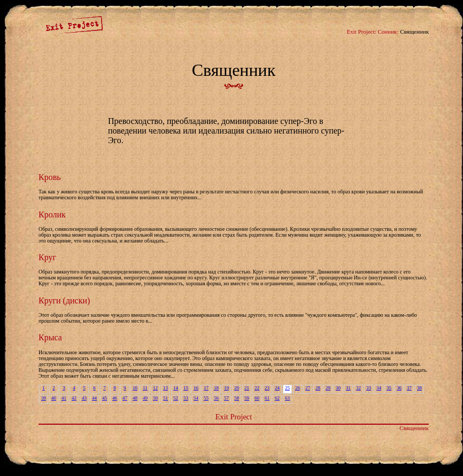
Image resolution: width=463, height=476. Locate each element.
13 (165, 388)
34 (379, 388)
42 (74, 398)
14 (176, 388)
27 (308, 388)
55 (206, 398)
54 (196, 398)
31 (348, 388)
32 (358, 388)
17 (206, 388)
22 (257, 388)
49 (145, 398)
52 (176, 398)
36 (399, 388)
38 (419, 388)
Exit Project (234, 417)
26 (298, 388)
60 (257, 398)
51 (165, 398)
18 (216, 388)
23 (267, 388)
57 (226, 398)
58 (237, 398)
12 (155, 388)
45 (105, 398)
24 (277, 388)
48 (135, 398)
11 (145, 388)
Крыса (50, 337)
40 (54, 398)
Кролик (52, 214)
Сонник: (388, 32)
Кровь (50, 177)
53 (186, 398)
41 (64, 398)
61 (267, 398)
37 (409, 388)
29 (328, 388)
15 (186, 388)
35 (389, 388)
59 (247, 398)
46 (115, 398)
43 (84, 398)
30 (338, 388)
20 (237, 388)
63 (287, 398)
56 (216, 398)
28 (318, 388)
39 (44, 398)
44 (94, 398)
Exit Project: (361, 32)
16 (196, 388)
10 (135, 388)
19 (226, 388)
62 (277, 398)
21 (247, 388)
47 (125, 398)
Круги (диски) (64, 301)
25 (287, 388)
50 (155, 398)
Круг (47, 257)
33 (369, 388)
